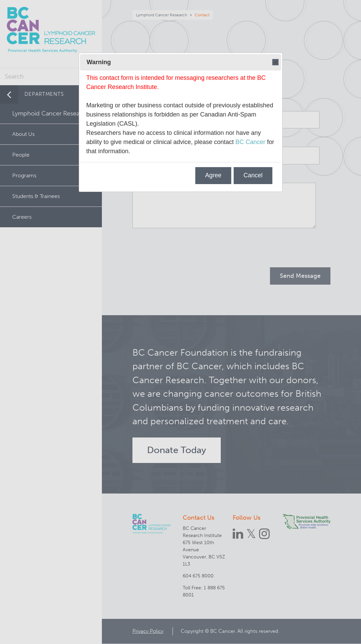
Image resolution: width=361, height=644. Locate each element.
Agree (213, 175)
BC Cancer (250, 142)
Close (275, 62)
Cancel (253, 175)
